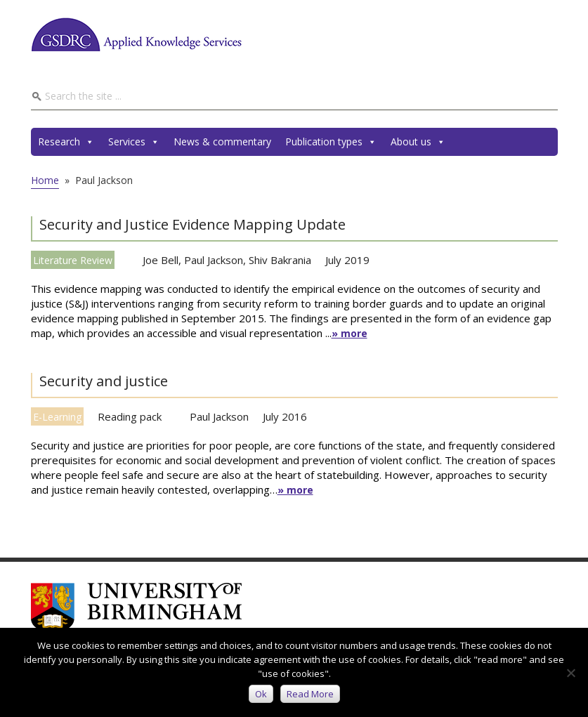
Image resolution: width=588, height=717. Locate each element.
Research (66, 142)
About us (418, 142)
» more (349, 333)
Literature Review (73, 260)
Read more (310, 694)
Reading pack (130, 416)
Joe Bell (161, 260)
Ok (261, 694)
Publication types (331, 142)
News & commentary (222, 142)
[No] (570, 673)
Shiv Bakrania (280, 260)
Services (134, 142)
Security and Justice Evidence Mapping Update (192, 224)
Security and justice (104, 381)
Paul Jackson (214, 260)
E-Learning (57, 417)
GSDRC (136, 34)
